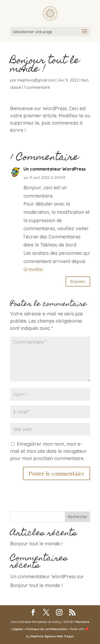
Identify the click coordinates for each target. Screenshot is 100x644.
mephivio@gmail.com (37, 80)
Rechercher (77, 517)
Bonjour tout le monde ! (36, 544)
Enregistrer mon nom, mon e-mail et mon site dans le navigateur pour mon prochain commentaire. (49, 451)
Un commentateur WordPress (55, 169)
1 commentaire (37, 87)
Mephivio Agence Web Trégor (52, 636)
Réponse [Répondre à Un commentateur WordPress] (78, 281)
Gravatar (33, 269)
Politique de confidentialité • (48, 629)
